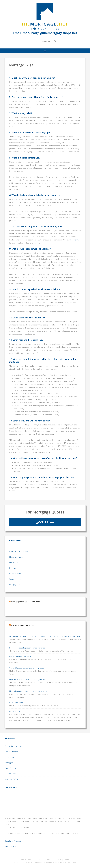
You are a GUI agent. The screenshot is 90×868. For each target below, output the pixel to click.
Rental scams (15, 711)
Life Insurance (15, 562)
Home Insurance (16, 557)
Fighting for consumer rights (20, 656)
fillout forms (75, 240)
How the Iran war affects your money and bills (27, 679)
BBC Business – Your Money (23, 625)
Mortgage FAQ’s (16, 585)
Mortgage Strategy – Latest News (26, 602)
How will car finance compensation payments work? (30, 691)
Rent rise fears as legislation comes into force (27, 648)
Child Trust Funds (16, 703)
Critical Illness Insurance (19, 551)
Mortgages (14, 568)
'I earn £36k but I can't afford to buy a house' (27, 668)
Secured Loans (15, 579)
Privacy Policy (10, 846)
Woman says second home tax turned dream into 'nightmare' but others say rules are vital (44, 636)
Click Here (45, 522)
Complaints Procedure (13, 841)
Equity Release (15, 573)
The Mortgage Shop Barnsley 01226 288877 (45, 15)
